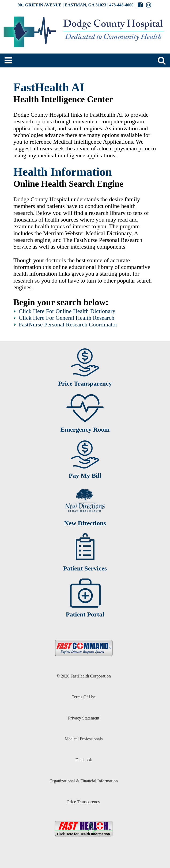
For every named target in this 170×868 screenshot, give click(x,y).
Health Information (63, 172)
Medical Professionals (84, 739)
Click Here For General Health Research (67, 318)
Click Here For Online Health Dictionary (67, 311)
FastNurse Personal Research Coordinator (68, 324)
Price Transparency (84, 802)
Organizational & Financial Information (84, 781)
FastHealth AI (49, 87)
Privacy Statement (84, 718)
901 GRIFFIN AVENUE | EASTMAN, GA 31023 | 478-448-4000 (76, 5)
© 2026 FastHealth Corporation (84, 676)
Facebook (84, 760)
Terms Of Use (84, 697)
